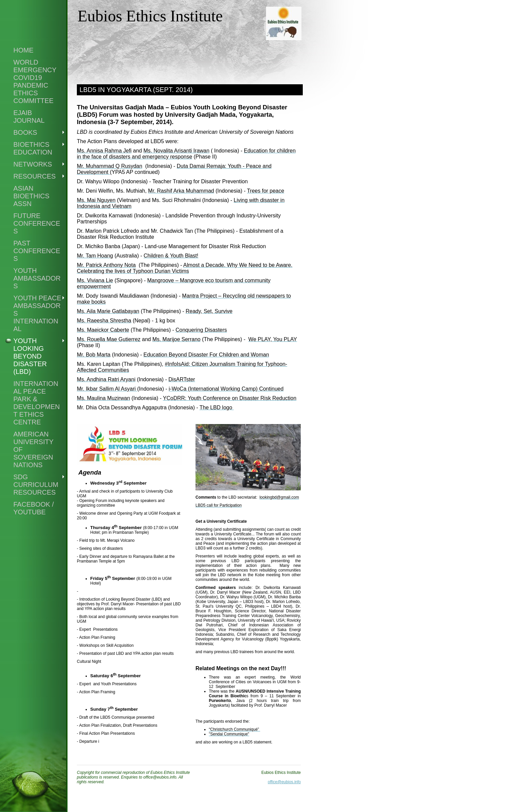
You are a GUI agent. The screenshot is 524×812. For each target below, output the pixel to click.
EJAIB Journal (29, 117)
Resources (35, 176)
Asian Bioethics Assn (31, 196)
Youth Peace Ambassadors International (37, 313)
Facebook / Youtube (34, 508)
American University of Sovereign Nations (33, 449)
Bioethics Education (33, 148)
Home (23, 50)
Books (25, 132)
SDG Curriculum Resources (36, 485)
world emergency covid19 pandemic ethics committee (35, 81)
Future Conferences (37, 223)
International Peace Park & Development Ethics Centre (37, 403)
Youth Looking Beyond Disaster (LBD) (30, 356)
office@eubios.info (284, 782)
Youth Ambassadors (37, 278)
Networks (33, 164)
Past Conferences (37, 251)
